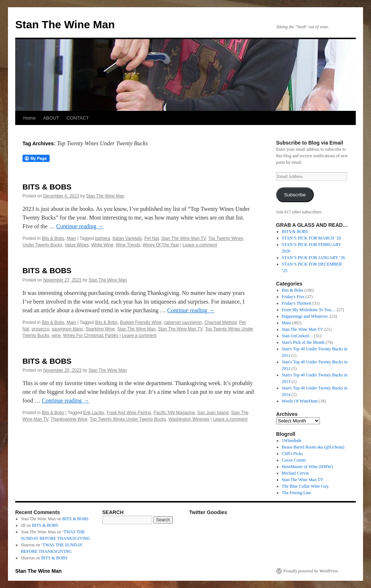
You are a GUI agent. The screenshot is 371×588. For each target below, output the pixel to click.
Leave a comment (200, 245)
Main (71, 238)
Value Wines (77, 245)
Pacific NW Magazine (174, 413)
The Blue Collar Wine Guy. (306, 486)
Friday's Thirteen (297, 303)
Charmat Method (220, 322)
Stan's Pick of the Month (303, 342)
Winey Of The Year (161, 245)
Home (30, 118)
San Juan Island (213, 413)
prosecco (40, 329)
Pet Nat (151, 238)
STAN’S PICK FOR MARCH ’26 (312, 238)
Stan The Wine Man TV (184, 238)
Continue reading (80, 226)
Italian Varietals (127, 238)
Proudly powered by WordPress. (311, 571)
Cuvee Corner (294, 460)
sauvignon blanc (68, 329)
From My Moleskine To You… (309, 310)
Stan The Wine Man (65, 24)
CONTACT (78, 118)
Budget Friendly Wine (141, 322)
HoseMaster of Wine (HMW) (307, 467)
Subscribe (295, 195)
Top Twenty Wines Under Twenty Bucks (128, 419)
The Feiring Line (297, 493)
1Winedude (292, 441)
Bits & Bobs (53, 238)
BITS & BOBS (47, 187)
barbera (102, 238)
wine (56, 335)
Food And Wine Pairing (129, 413)
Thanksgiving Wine (69, 419)
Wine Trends (128, 245)
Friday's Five (293, 297)
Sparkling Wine (100, 329)
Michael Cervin (295, 473)
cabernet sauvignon (183, 322)
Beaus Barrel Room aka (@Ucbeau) (313, 447)
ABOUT (51, 118)
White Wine (102, 245)
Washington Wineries (189, 419)
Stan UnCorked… (297, 336)
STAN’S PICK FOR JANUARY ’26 (314, 258)
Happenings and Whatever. (305, 316)
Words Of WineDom (300, 401)
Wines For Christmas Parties (91, 335)
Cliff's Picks (292, 454)
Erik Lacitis (94, 413)
